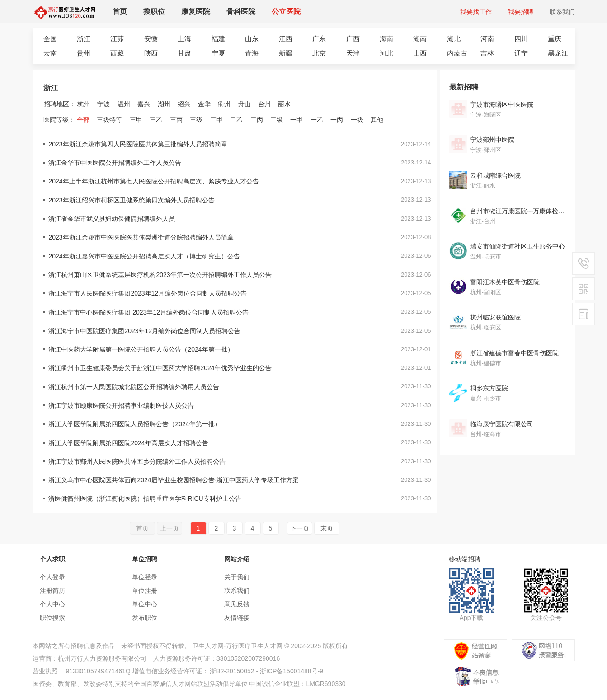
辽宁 (521, 53)
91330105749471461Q (98, 671)
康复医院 (196, 12)
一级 (357, 120)
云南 (50, 53)
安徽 (151, 39)
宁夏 (218, 53)
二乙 (236, 120)
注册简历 (52, 591)
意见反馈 (237, 604)
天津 (353, 53)
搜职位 (154, 12)
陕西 (151, 53)
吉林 (487, 53)
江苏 (117, 39)
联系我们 (562, 12)
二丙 (257, 120)
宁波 (104, 104)
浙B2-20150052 (232, 671)
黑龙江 (558, 53)
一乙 (317, 120)
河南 (487, 39)
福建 (218, 39)
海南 (386, 39)
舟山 (245, 104)
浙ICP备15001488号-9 (292, 671)
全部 (83, 120)
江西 (286, 39)
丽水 (284, 104)
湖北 (454, 39)
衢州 (224, 104)
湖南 (420, 39)
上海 (184, 39)
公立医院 (286, 12)
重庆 (555, 39)
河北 (386, 53)
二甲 (216, 120)
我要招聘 (521, 12)
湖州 (164, 104)
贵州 (84, 53)
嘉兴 (144, 104)
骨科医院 (241, 12)
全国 (50, 39)
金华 (204, 104)
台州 (264, 104)
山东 (252, 39)
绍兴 (184, 104)
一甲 (296, 120)
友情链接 (237, 618)
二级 (277, 120)
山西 (420, 53)
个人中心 (52, 604)
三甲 (136, 120)
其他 (377, 120)
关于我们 (237, 577)
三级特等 (109, 120)
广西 (353, 39)
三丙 (176, 120)
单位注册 (145, 591)
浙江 (84, 39)
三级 (196, 120)
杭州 (84, 104)
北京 (319, 53)
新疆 (286, 53)
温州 (124, 104)
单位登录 (145, 577)
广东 (319, 39)
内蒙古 (457, 53)
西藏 (117, 53)
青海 (252, 53)
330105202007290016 (248, 658)
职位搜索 (52, 618)
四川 (521, 39)
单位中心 (145, 604)
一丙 (337, 120)
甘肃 (184, 53)
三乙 (156, 120)
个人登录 (52, 577)
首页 (120, 12)
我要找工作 (476, 12)
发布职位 (145, 618)
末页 (327, 528)
